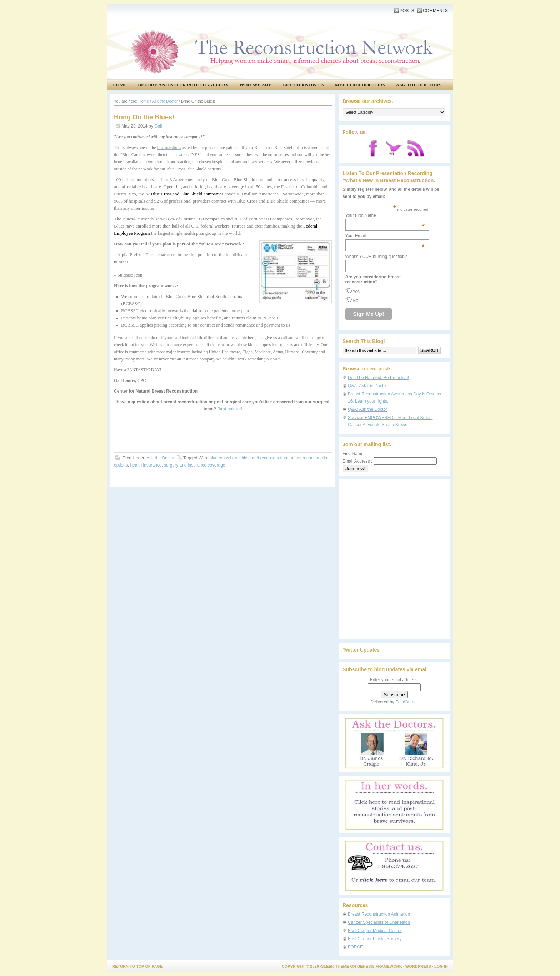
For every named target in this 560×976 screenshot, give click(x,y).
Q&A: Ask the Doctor (367, 386)
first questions (169, 148)
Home (120, 85)
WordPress (418, 966)
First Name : (386, 454)
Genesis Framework (380, 966)
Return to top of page (137, 966)
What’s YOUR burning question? (376, 257)
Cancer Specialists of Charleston (379, 922)
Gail (158, 126)
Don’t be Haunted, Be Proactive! (378, 378)
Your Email (385, 236)
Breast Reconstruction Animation (379, 914)
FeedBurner (407, 702)
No (356, 300)
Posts (407, 11)
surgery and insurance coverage (194, 465)
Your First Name (385, 215)
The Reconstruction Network (278, 29)
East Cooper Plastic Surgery (375, 939)
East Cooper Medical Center (375, 931)
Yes (356, 292)
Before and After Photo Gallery (183, 85)
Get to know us (303, 85)
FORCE (355, 947)
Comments (435, 11)
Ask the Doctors (419, 85)
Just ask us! (230, 409)
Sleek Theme (335, 966)
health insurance (146, 465)
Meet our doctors (360, 85)
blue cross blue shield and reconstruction (248, 458)
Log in (441, 966)
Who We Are (255, 85)
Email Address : (357, 461)
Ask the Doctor (161, 458)
